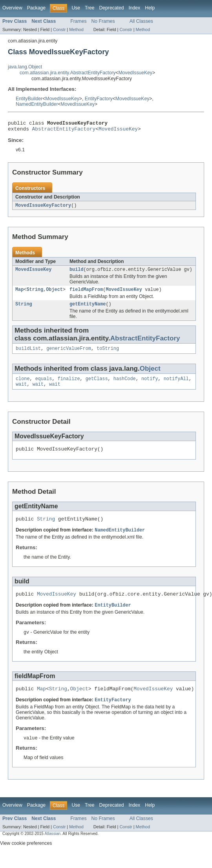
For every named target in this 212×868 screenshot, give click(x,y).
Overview (12, 8)
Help (150, 8)
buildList (28, 354)
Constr (59, 29)
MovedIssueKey (135, 73)
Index (134, 8)
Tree (90, 8)
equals (44, 385)
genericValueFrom (69, 354)
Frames (78, 21)
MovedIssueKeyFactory (43, 208)
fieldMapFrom (86, 294)
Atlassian (52, 848)
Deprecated (112, 8)
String (35, 294)
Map (19, 294)
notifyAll (176, 385)
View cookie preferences (26, 857)
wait (21, 392)
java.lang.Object (25, 67)
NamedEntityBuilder (37, 104)
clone (23, 385)
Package (36, 8)
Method (76, 29)
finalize (69, 385)
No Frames (103, 21)
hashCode (125, 385)
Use (76, 8)
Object (54, 294)
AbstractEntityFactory (64, 131)
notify (150, 385)
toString (108, 354)
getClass (97, 385)
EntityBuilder (29, 99)
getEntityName (88, 309)
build (77, 273)
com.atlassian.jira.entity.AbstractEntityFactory (68, 73)
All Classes (141, 21)
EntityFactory (99, 99)
